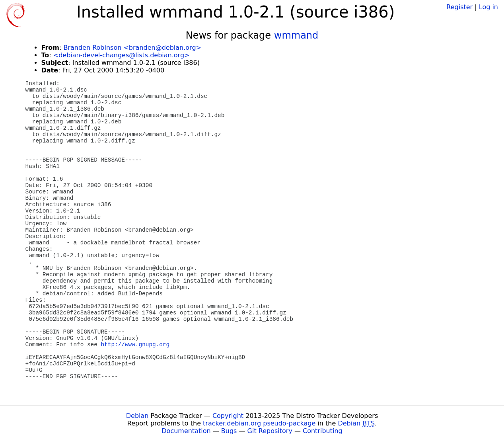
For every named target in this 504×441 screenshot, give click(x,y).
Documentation (186, 431)
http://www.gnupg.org (135, 345)
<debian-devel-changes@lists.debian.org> (122, 55)
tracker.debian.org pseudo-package (259, 423)
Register (459, 7)
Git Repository (270, 431)
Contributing (323, 431)
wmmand (296, 35)
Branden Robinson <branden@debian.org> (132, 48)
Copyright (228, 416)
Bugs (229, 431)
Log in (488, 7)
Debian (137, 416)
